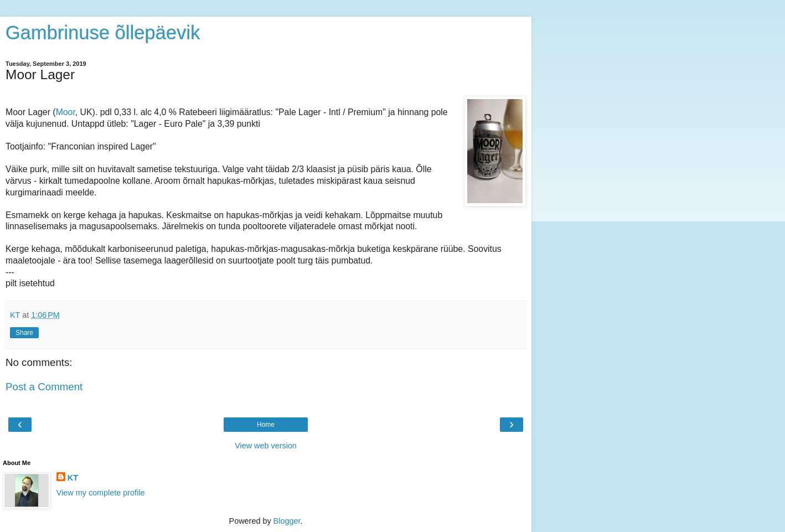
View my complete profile (101, 493)
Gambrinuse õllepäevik (103, 33)
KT (73, 478)
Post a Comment (44, 387)
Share (24, 333)
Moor (66, 112)
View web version (266, 446)
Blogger (287, 521)
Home (266, 425)
